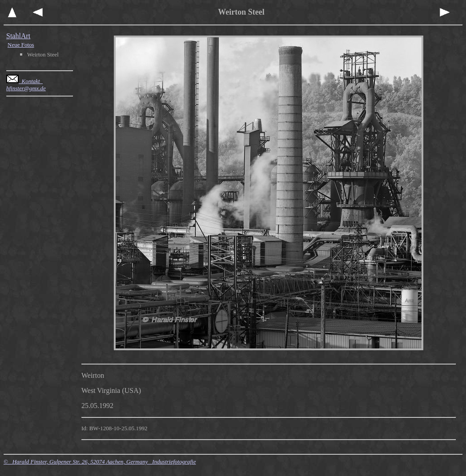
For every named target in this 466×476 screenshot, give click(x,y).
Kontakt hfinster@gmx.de (26, 85)
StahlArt (18, 36)
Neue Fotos (21, 45)
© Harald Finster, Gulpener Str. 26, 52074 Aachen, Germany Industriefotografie (100, 462)
